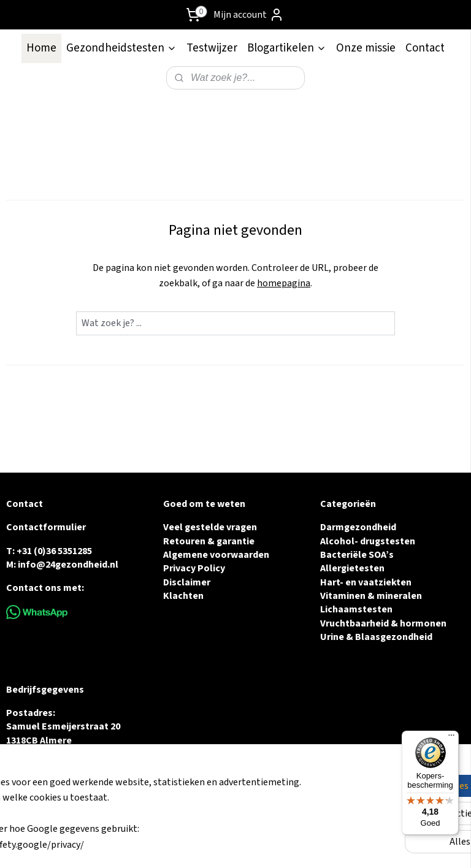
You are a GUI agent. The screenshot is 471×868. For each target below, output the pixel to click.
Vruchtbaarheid (354, 623)
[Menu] (451, 738)
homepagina (284, 283)
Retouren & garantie (209, 541)
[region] (155, 813)
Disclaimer (187, 582)
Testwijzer (212, 48)
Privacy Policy (194, 568)
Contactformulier (46, 527)
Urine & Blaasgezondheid (376, 637)
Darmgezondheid (358, 527)
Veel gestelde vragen (210, 527)
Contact (425, 48)
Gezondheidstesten (121, 48)
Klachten (183, 596)
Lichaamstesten (356, 609)
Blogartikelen (287, 48)
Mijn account (249, 15)
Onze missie (366, 48)
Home (41, 48)
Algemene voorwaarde (213, 555)
